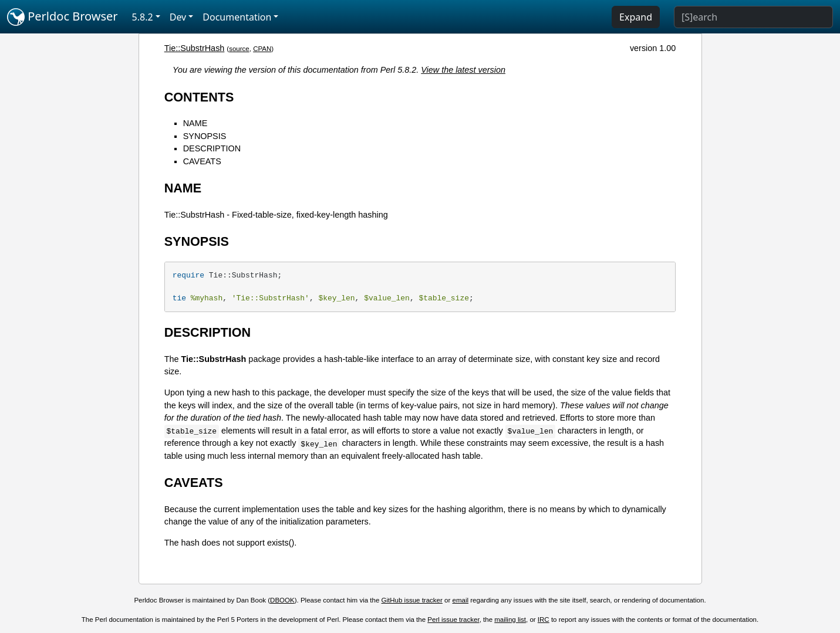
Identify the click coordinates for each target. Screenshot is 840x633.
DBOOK (282, 600)
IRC (544, 620)
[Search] (753, 17)
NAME (195, 123)
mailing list (510, 620)
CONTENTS (199, 97)
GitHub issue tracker (412, 600)
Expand (636, 17)
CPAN (262, 49)
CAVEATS (202, 161)
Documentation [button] (237, 17)
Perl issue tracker (453, 620)
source (239, 49)
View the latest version (463, 70)
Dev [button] (178, 17)
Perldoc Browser (63, 17)
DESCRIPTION (212, 148)
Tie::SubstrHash (195, 48)
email (461, 600)
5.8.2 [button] (143, 17)
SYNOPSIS (205, 136)
